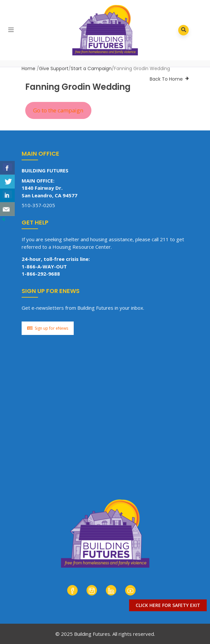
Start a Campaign (91, 68)
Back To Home (166, 79)
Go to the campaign (58, 110)
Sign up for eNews (48, 328)
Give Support (54, 68)
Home (29, 68)
